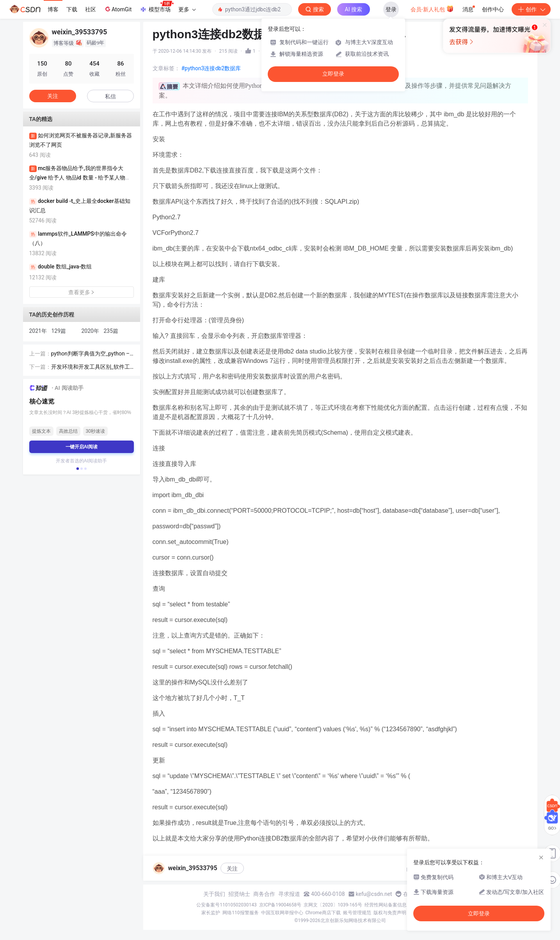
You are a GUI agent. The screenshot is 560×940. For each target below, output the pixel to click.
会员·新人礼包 (432, 9)
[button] (77, 469)
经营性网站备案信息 (386, 905)
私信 (110, 96)
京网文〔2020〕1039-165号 (333, 905)
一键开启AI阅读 (82, 447)
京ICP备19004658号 (280, 905)
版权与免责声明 (390, 913)
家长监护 (211, 913)
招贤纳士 (239, 894)
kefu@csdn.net (374, 894)
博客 (53, 9)
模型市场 (156, 7)
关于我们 (214, 894)
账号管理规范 (357, 913)
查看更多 (82, 292)
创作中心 (493, 9)
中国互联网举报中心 (282, 913)
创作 (531, 9)
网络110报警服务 (240, 913)
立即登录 (333, 74)
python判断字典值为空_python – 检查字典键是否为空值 (91, 354)
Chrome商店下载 (323, 913)
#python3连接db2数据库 (211, 68)
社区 (91, 9)
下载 (72, 9)
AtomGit (118, 9)
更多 (187, 9)
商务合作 (264, 894)
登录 (391, 9)
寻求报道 (289, 894)
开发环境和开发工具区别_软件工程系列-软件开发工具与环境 (91, 367)
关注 (232, 869)
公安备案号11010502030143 (226, 905)
